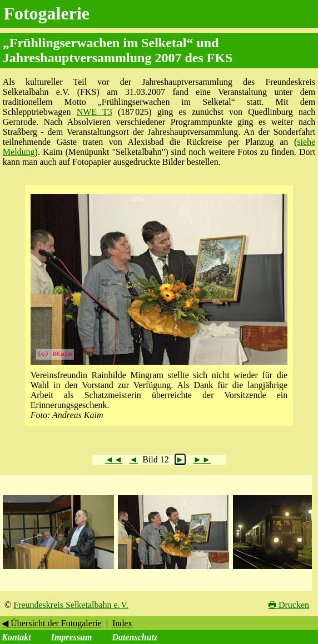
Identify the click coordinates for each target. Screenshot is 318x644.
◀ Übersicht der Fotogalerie (52, 623)
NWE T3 (95, 112)
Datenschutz (135, 637)
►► (202, 459)
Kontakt (16, 637)
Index (122, 623)
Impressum (72, 637)
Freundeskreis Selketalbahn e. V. (71, 605)
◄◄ (114, 459)
